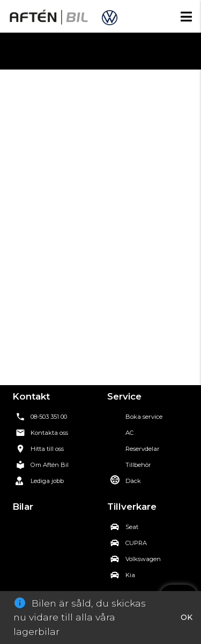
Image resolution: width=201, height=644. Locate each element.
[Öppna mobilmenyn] (186, 17)
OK (187, 617)
